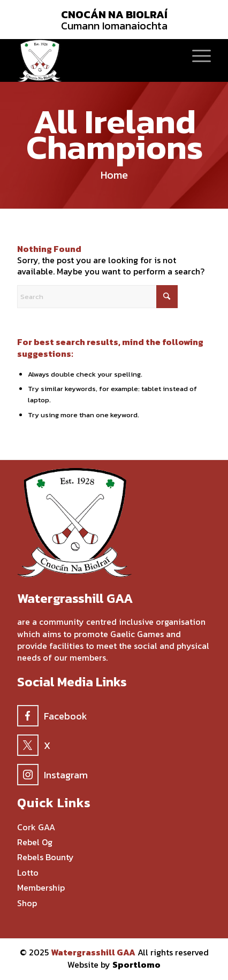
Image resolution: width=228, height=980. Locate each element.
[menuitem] (196, 55)
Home (114, 175)
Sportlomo (136, 964)
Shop (27, 903)
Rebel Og (35, 842)
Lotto (28, 873)
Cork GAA (36, 827)
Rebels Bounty (45, 857)
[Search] (97, 297)
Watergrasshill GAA (93, 952)
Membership (41, 888)
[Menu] (196, 55)
